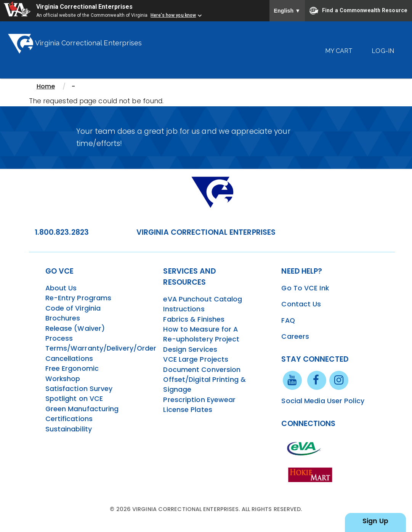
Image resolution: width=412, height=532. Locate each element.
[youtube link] (292, 380)
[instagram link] (339, 380)
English (287, 11)
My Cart (339, 51)
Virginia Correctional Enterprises (84, 7)
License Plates (188, 410)
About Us (61, 288)
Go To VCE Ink (305, 288)
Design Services (190, 349)
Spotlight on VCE (74, 399)
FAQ (288, 320)
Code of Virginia (73, 308)
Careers (295, 337)
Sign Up (375, 521)
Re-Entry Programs (79, 298)
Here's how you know (173, 15)
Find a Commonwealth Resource (358, 11)
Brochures (63, 318)
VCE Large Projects (196, 359)
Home (46, 86)
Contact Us (301, 304)
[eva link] (304, 448)
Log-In (383, 51)
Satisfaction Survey (79, 389)
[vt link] (312, 474)
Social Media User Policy (323, 401)
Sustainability (69, 429)
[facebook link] (317, 380)
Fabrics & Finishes (194, 319)
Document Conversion (202, 370)
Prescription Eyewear (199, 400)
